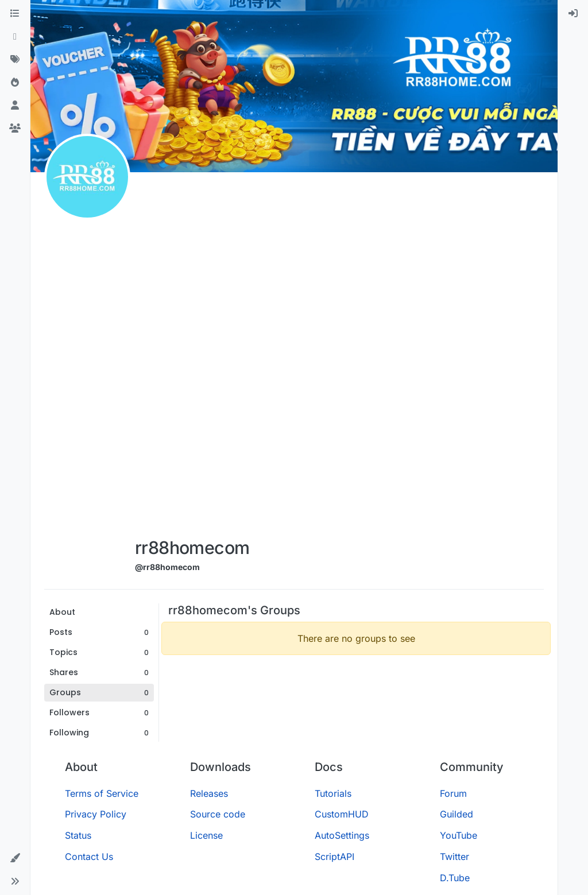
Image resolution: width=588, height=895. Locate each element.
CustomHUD (342, 814)
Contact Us (89, 857)
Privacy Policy (96, 814)
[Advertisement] (192, 357)
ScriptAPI (334, 857)
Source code (218, 814)
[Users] (15, 106)
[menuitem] (573, 14)
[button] (15, 858)
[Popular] (15, 83)
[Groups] (15, 129)
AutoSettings (342, 835)
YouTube (459, 835)
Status (78, 835)
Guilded (457, 814)
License (206, 835)
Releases (209, 793)
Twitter (454, 857)
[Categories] (15, 14)
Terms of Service (102, 793)
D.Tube (455, 878)
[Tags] (15, 60)
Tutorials (333, 793)
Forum (453, 793)
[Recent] (15, 37)
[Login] (573, 14)
